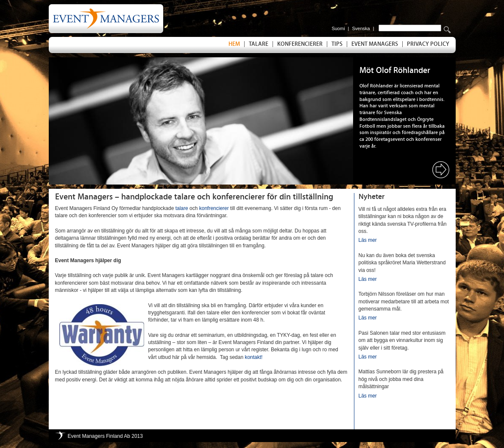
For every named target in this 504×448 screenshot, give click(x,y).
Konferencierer (300, 44)
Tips (337, 44)
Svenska (361, 28)
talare (182, 208)
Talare (259, 44)
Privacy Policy (428, 44)
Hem (234, 44)
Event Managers (375, 44)
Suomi (338, 28)
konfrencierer (214, 208)
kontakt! (253, 357)
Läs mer (368, 240)
